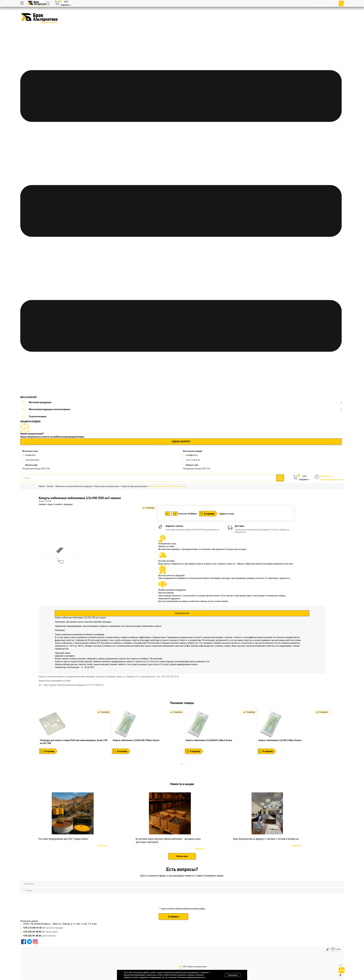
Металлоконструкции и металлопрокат (182, 409)
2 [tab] (186, 764)
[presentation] (180, 900)
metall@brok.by (192, 455)
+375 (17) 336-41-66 (33, 928)
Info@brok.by (30, 455)
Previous (36, 735)
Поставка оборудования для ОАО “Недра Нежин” (64, 839)
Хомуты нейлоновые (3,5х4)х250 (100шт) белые (209, 740)
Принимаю (233, 975)
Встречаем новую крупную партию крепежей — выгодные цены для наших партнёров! (168, 840)
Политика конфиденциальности (191, 977)
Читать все (182, 856)
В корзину (209, 514)
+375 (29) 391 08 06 (32, 932)
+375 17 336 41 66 (193, 460)
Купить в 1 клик (227, 514)
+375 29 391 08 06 (32, 460)
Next (332, 735)
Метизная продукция (182, 402)
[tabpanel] (75, 733)
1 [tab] (182, 764)
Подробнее (102, 846)
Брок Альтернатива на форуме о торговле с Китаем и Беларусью (266, 839)
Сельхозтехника (34, 417)
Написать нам (31, 465)
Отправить (173, 917)
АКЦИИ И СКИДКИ (30, 422)
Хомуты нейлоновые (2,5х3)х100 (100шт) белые (136, 740)
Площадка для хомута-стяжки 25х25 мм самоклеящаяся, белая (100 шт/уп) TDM (74, 742)
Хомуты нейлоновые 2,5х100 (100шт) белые (280, 740)
